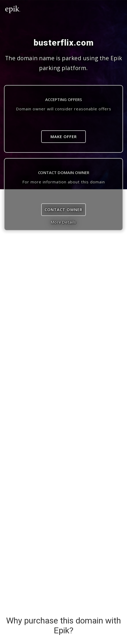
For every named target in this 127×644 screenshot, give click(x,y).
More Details (63, 222)
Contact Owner (63, 210)
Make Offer (64, 136)
